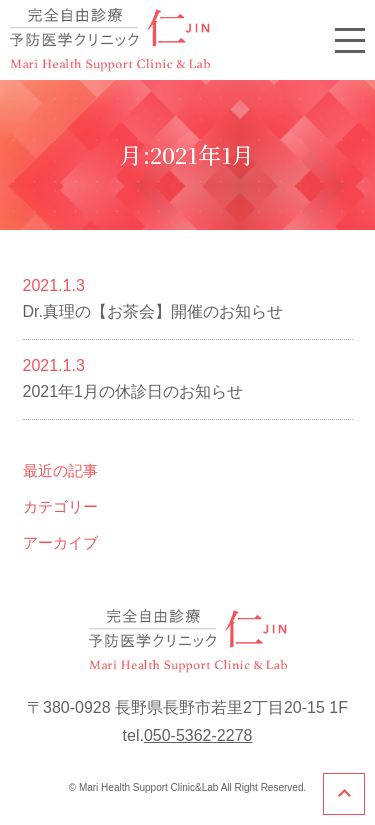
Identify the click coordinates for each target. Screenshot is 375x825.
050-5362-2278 (198, 735)
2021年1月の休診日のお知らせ (133, 391)
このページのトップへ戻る (344, 794)
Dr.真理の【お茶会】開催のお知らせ (153, 311)
